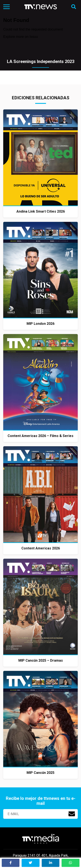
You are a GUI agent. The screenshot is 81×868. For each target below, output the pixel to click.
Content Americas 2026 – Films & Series (40, 436)
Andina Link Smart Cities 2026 (41, 211)
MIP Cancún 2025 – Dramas (41, 660)
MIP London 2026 (40, 324)
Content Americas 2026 (41, 548)
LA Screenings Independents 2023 (41, 61)
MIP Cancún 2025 (40, 773)
